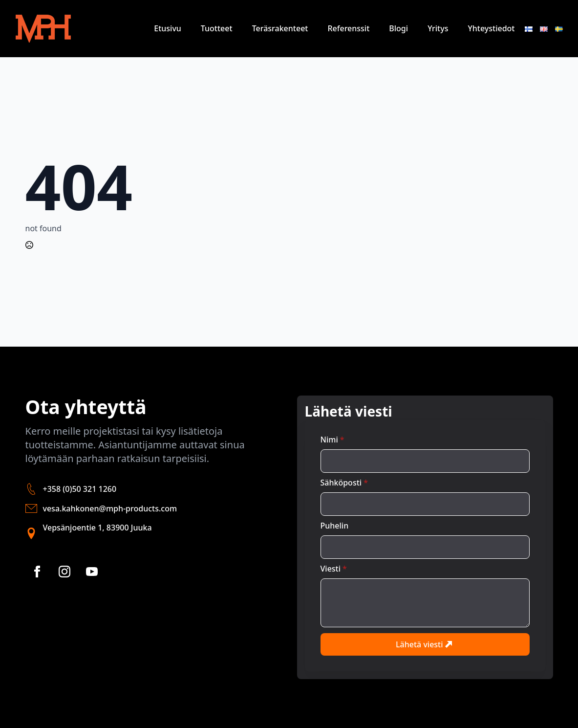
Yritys (438, 28)
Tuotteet (217, 28)
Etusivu (168, 28)
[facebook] (37, 572)
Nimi (332, 440)
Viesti (334, 569)
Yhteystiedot (491, 28)
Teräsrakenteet (280, 28)
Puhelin (335, 526)
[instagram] (64, 572)
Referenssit (348, 28)
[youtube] (92, 572)
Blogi (398, 28)
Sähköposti (344, 483)
